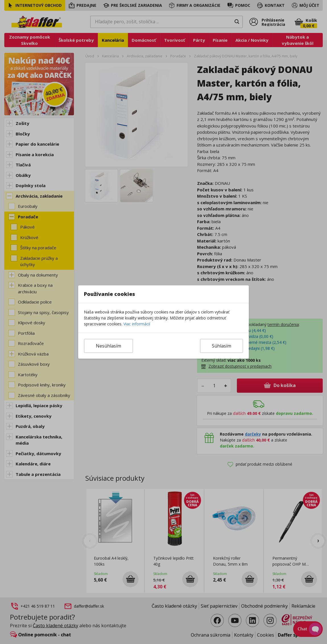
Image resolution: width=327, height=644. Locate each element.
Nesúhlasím (108, 346)
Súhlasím (222, 346)
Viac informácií (137, 324)
